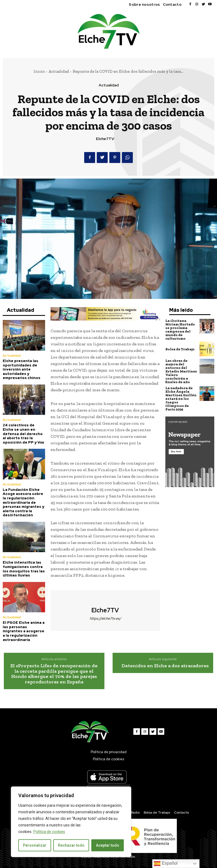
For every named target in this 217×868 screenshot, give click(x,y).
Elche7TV (105, 139)
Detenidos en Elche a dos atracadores (165, 665)
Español (166, 864)
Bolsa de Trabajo (180, 349)
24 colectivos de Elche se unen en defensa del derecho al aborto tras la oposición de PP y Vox (24, 434)
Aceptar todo (108, 845)
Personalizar (35, 845)
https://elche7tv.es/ (105, 618)
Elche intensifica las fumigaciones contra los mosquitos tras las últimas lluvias (24, 569)
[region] (71, 822)
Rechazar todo (71, 845)
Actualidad (59, 71)
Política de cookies (49, 832)
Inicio (39, 71)
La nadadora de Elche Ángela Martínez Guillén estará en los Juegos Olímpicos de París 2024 (181, 399)
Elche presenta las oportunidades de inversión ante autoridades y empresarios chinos (22, 369)
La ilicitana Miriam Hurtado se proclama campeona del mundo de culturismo (180, 330)
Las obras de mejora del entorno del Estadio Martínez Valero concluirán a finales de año (181, 371)
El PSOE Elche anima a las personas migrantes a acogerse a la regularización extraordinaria (24, 631)
